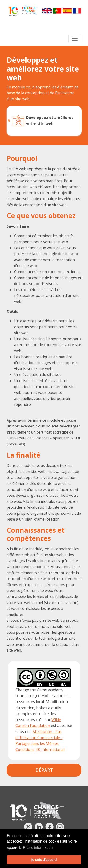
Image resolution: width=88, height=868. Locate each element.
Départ (44, 770)
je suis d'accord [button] (44, 860)
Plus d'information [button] (38, 848)
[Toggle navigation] (75, 39)
